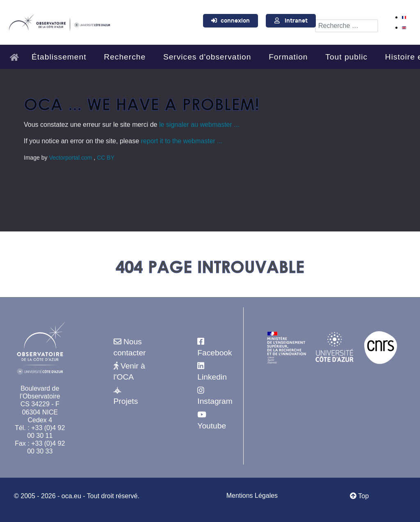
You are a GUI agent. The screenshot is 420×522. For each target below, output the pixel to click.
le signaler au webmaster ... (199, 125)
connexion (235, 21)
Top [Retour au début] (359, 496)
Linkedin (212, 377)
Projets (126, 401)
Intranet (296, 21)
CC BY (106, 158)
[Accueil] (17, 54)
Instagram (215, 401)
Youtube (212, 426)
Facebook (215, 353)
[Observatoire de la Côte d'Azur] (59, 21)
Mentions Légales (252, 496)
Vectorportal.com (71, 158)
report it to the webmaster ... (182, 141)
